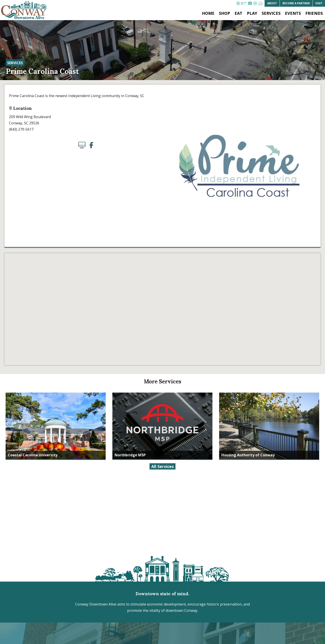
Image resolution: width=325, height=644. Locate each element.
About (272, 3)
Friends (314, 13)
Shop (225, 13)
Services (271, 13)
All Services (162, 466)
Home (208, 13)
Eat (238, 13)
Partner (296, 3)
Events (293, 13)
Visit (319, 3)
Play (252, 13)
